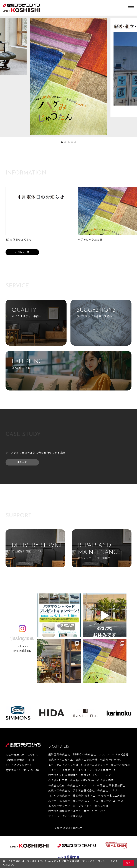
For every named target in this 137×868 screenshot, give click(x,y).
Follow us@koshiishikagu (22, 649)
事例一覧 (22, 462)
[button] (62, 142)
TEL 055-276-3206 (18, 765)
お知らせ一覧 (22, 252)
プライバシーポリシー (95, 861)
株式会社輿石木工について (22, 755)
